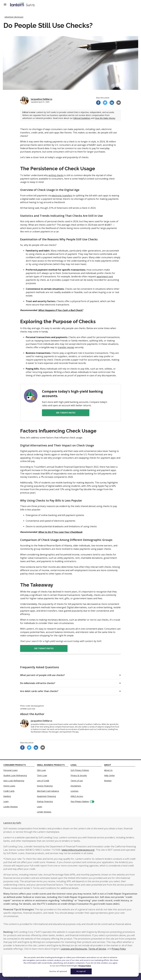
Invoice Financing (45, 786)
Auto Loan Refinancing (14, 781)
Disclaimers (76, 786)
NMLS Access (77, 796)
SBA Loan (41, 770)
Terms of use (77, 781)
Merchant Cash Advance (48, 791)
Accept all (81, 971)
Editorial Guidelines (82, 118)
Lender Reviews (11, 807)
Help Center (109, 775)
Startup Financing (45, 801)
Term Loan (42, 775)
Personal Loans (10, 770)
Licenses (75, 791)
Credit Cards (9, 791)
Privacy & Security (79, 775)
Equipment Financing (46, 796)
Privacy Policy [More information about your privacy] (85, 966)
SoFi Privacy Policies (80, 770)
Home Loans (9, 786)
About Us (108, 770)
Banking (7, 796)
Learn (6, 801)
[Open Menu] (7, 4)
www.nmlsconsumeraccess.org (78, 850)
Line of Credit (43, 781)
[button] (70, 675)
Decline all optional (58, 971)
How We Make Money (105, 118)
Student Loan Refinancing (15, 775)
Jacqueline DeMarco (42, 99)
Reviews (108, 781)
